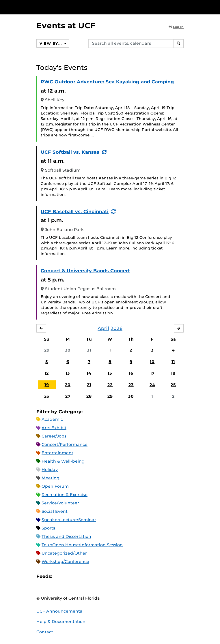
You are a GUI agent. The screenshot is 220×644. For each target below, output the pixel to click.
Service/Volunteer (60, 503)
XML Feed (89, 576)
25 (173, 385)
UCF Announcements (59, 611)
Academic (52, 419)
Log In (176, 27)
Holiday (50, 470)
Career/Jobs (54, 436)
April (103, 328)
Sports (48, 528)
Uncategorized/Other (64, 553)
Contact (45, 632)
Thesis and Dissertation (66, 536)
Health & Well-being (63, 461)
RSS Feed (79, 576)
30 (68, 350)
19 (47, 385)
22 (110, 385)
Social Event (55, 511)
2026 (116, 328)
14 (89, 373)
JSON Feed (99, 576)
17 (152, 373)
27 (68, 396)
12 (47, 373)
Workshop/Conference (65, 562)
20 (68, 385)
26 (47, 396)
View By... (51, 43)
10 (152, 362)
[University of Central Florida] (44, 7)
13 (68, 373)
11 (173, 362)
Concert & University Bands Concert (85, 271)
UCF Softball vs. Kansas (70, 152)
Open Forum (55, 486)
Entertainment (57, 453)
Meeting (51, 478)
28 (89, 396)
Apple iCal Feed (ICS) (60, 576)
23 (131, 385)
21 (89, 385)
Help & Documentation (61, 622)
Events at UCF (66, 26)
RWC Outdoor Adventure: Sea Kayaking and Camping (107, 82)
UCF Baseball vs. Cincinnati (75, 212)
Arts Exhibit (54, 428)
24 (152, 385)
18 (173, 373)
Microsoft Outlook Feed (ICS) (70, 576)
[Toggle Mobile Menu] (214, 7)
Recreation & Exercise (65, 495)
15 (110, 373)
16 (131, 373)
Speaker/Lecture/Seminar (69, 520)
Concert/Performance (65, 444)
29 (47, 350)
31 (89, 350)
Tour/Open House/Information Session (82, 545)
